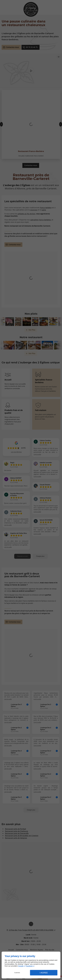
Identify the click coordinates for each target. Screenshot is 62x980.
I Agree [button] (44, 973)
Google (21, 966)
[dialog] (31, 965)
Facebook (29, 966)
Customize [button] (17, 973)
